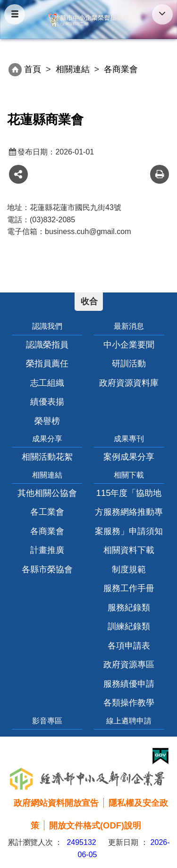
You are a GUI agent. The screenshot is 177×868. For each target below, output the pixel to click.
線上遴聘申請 (129, 721)
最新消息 (129, 326)
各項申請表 (129, 645)
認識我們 (47, 326)
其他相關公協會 (47, 493)
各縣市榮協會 (47, 569)
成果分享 (47, 439)
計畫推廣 (47, 550)
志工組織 (47, 383)
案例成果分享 (129, 457)
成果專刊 (129, 439)
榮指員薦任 (47, 363)
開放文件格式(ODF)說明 (95, 825)
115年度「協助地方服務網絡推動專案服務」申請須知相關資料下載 (129, 521)
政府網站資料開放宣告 (56, 803)
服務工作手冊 (129, 588)
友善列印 (160, 174)
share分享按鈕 (18, 174)
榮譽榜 (47, 421)
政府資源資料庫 (129, 383)
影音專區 (47, 721)
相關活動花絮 (47, 457)
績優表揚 (47, 402)
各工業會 (47, 512)
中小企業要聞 (129, 345)
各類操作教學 (129, 702)
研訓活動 (129, 363)
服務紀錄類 (129, 607)
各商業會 (47, 531)
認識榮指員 (47, 345)
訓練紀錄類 (129, 626)
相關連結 (73, 69)
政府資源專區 (129, 664)
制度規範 (129, 569)
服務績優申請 (129, 684)
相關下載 (129, 475)
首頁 (33, 69)
